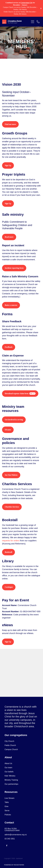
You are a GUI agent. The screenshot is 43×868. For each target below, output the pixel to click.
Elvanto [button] (8, 430)
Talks (7, 802)
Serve (7, 811)
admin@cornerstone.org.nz (16, 835)
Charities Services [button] (12, 507)
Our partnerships (11, 784)
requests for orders (11, 541)
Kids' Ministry (10, 776)
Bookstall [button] (8, 552)
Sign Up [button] (8, 165)
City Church (9, 741)
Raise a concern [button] (11, 305)
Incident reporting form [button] (14, 268)
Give (6, 806)
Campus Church (11, 749)
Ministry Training (11, 780)
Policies (8, 815)
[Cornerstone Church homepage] (16, 22)
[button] (33, 22)
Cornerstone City (26, 3)
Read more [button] (9, 237)
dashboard (19, 858)
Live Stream (9, 798)
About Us (9, 763)
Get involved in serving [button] (14, 420)
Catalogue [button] (9, 587)
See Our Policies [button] (11, 475)
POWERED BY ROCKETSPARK (14, 865)
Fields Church (10, 745)
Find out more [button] (10, 124)
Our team (8, 768)
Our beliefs (9, 772)
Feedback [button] (9, 347)
